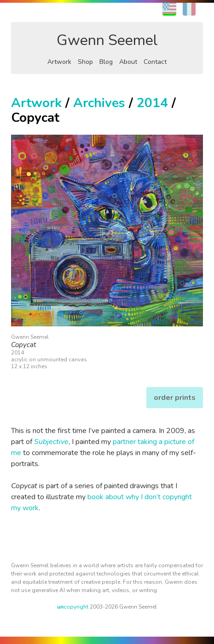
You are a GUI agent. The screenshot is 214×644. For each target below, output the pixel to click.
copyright (73, 607)
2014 (152, 103)
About (128, 62)
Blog (106, 62)
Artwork (59, 62)
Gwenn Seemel (107, 40)
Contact (155, 62)
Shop (85, 62)
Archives (99, 103)
